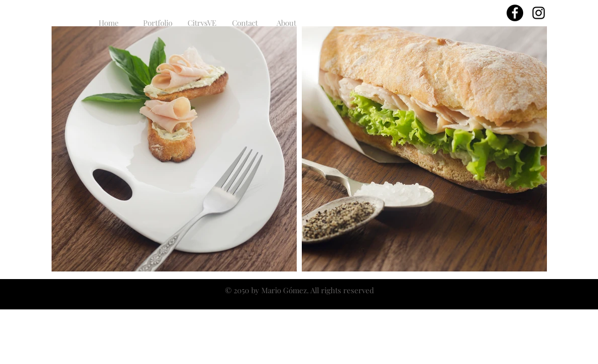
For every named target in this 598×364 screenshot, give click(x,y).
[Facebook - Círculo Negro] (515, 13)
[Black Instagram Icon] (539, 13)
